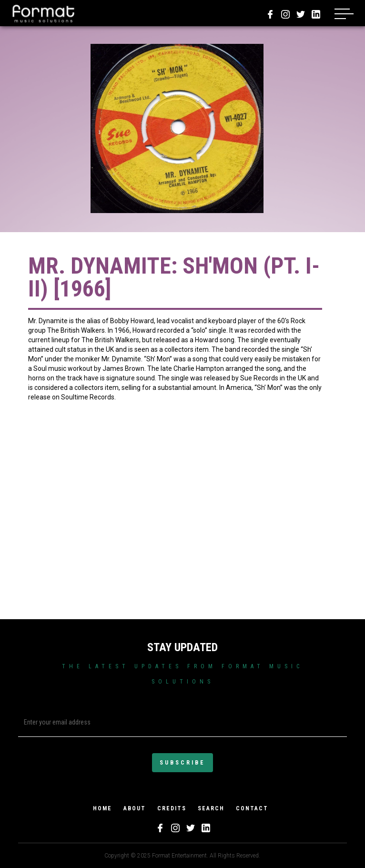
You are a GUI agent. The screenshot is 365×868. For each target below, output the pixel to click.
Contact (252, 808)
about (135, 808)
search (211, 808)
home (102, 808)
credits (172, 808)
